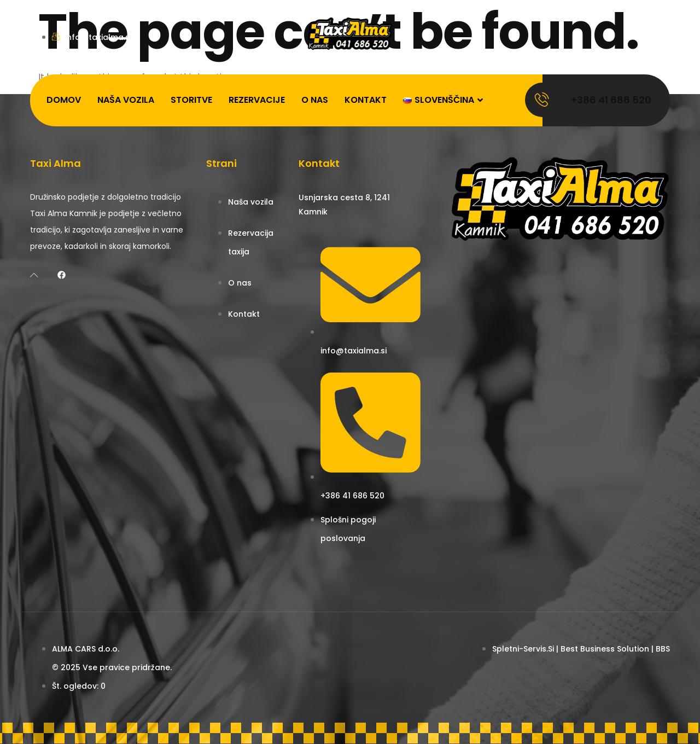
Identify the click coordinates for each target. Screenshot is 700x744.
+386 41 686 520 (611, 100)
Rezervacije (257, 100)
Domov (64, 100)
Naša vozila (126, 100)
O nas (315, 100)
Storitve (191, 100)
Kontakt (366, 100)
